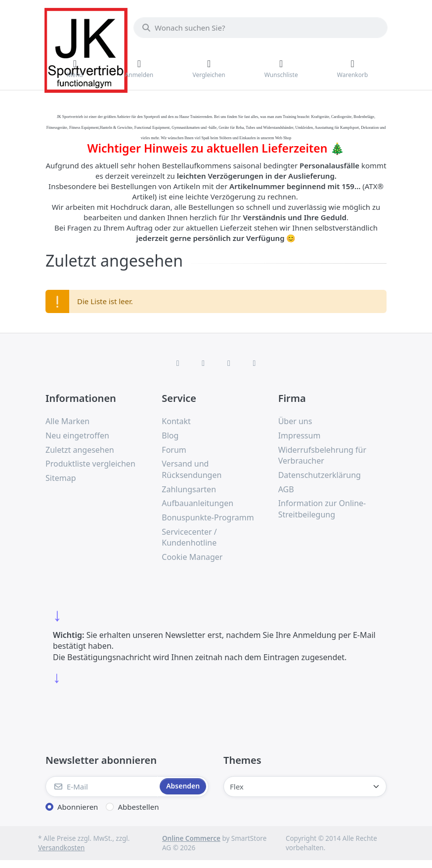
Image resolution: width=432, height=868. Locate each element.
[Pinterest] (255, 363)
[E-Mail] (102, 787)
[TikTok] (229, 363)
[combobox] (260, 28)
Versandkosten (61, 848)
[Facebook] (178, 363)
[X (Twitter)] (203, 363)
